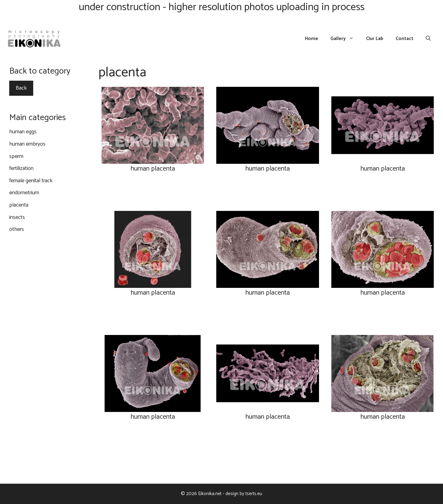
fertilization (21, 168)
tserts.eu (254, 494)
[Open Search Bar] (428, 39)
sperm (16, 156)
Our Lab (375, 39)
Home (311, 39)
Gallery (345, 39)
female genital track (31, 181)
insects (17, 217)
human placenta (153, 169)
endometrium (24, 193)
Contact (405, 39)
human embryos (27, 144)
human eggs (23, 132)
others (17, 229)
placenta (19, 205)
